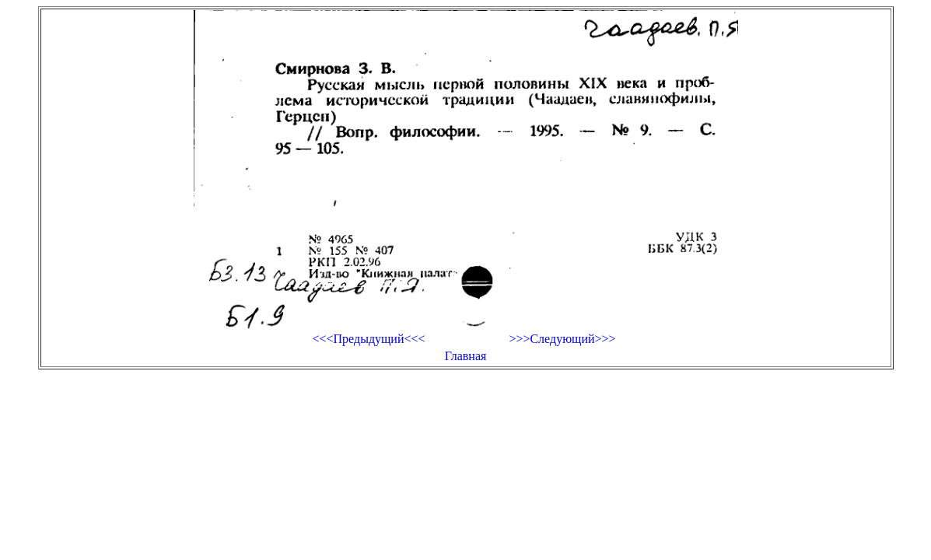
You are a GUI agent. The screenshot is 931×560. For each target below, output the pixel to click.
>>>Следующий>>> (562, 339)
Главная (466, 356)
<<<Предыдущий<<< (368, 339)
